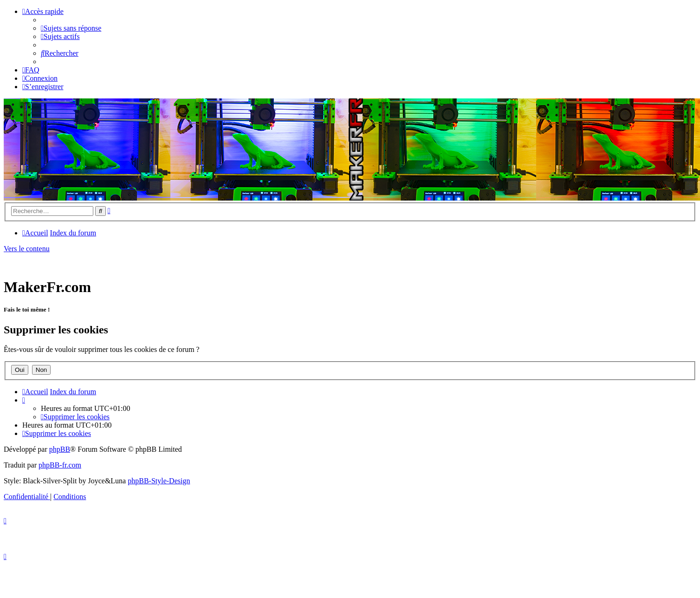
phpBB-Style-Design (159, 481)
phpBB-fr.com (60, 465)
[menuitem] (71, 28)
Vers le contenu (27, 249)
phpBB (60, 449)
